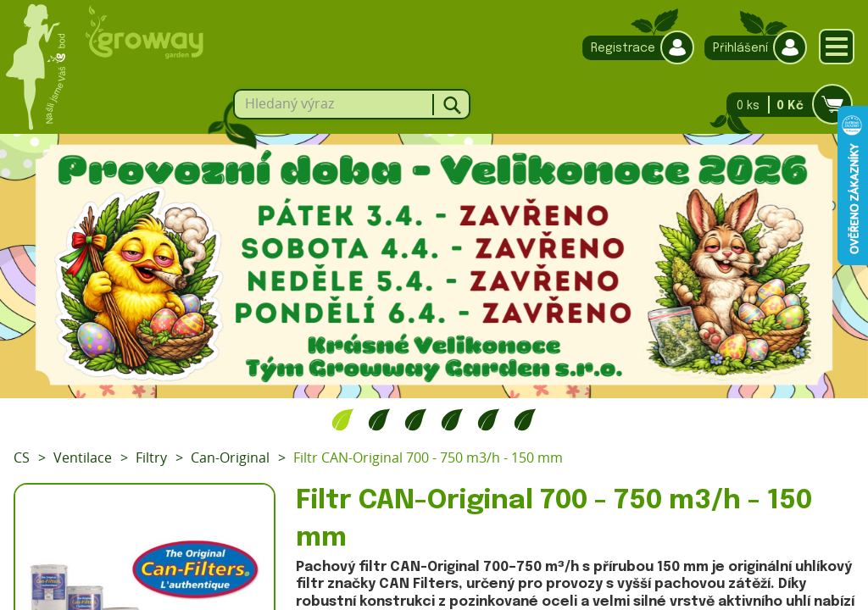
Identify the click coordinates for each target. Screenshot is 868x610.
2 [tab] (379, 419)
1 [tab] (343, 419)
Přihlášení (751, 48)
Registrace (634, 48)
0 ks (785, 105)
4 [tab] (452, 419)
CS (22, 457)
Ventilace (83, 457)
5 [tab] (489, 419)
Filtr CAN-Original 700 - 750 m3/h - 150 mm (428, 457)
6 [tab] (525, 419)
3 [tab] (416, 419)
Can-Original (230, 457)
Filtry (151, 457)
